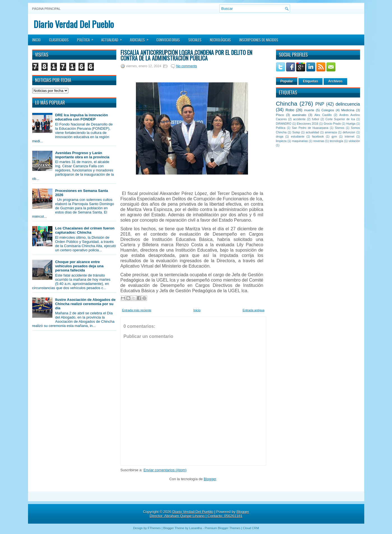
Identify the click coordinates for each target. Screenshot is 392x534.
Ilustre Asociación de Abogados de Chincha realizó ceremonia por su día (85, 304)
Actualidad (113, 38)
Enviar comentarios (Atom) (165, 470)
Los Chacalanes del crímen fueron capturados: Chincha (85, 230)
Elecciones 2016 (308, 124)
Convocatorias (168, 40)
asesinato (299, 115)
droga (280, 137)
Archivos (335, 81)
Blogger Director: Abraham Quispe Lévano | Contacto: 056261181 (199, 514)
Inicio (36, 40)
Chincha (287, 104)
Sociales (195, 40)
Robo (290, 110)
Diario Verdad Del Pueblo (74, 24)
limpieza (281, 141)
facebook (318, 137)
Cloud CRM (251, 528)
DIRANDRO (284, 124)
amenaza (331, 132)
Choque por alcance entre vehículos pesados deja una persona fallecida (79, 266)
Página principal (46, 9)
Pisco (280, 115)
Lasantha (195, 528)
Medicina (348, 110)
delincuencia (348, 104)
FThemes (154, 528)
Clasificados (59, 40)
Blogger (210, 479)
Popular (287, 81)
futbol (315, 119)
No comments (187, 66)
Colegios (328, 110)
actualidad (312, 132)
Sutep (296, 132)
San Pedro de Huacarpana (310, 128)
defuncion (349, 132)
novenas (319, 141)
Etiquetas (310, 81)
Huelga (351, 124)
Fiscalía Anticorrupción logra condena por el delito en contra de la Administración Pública (186, 55)
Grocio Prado (332, 124)
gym (334, 137)
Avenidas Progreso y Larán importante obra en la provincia (82, 155)
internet (350, 137)
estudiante (298, 137)
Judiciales (141, 38)
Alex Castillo (323, 115)
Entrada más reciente (137, 310)
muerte (309, 110)
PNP (320, 104)
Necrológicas (220, 40)
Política (87, 38)
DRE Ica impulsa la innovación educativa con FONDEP (82, 117)
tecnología (337, 141)
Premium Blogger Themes (222, 528)
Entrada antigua (254, 310)
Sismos (340, 128)
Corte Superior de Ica (340, 119)
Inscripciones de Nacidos (259, 40)
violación (354, 141)
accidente (299, 119)
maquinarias (300, 141)
